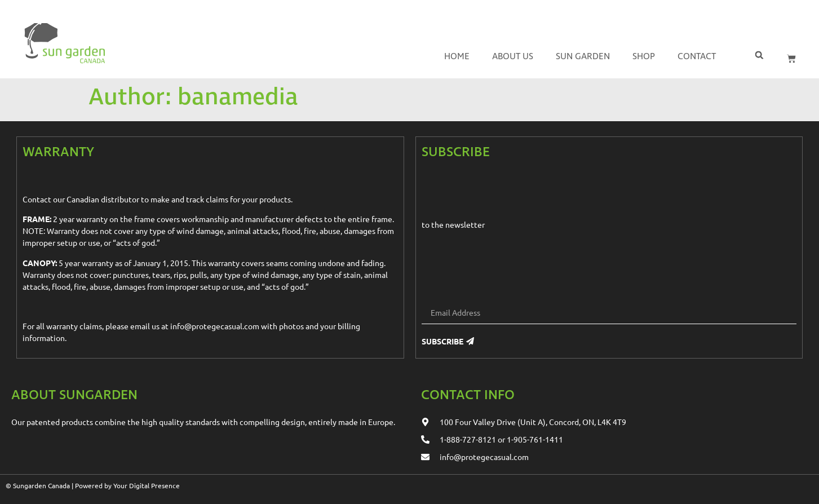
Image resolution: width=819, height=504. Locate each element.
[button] (759, 55)
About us (513, 57)
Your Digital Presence (147, 485)
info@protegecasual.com (215, 326)
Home (457, 57)
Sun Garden (583, 57)
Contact (697, 57)
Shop (644, 57)
